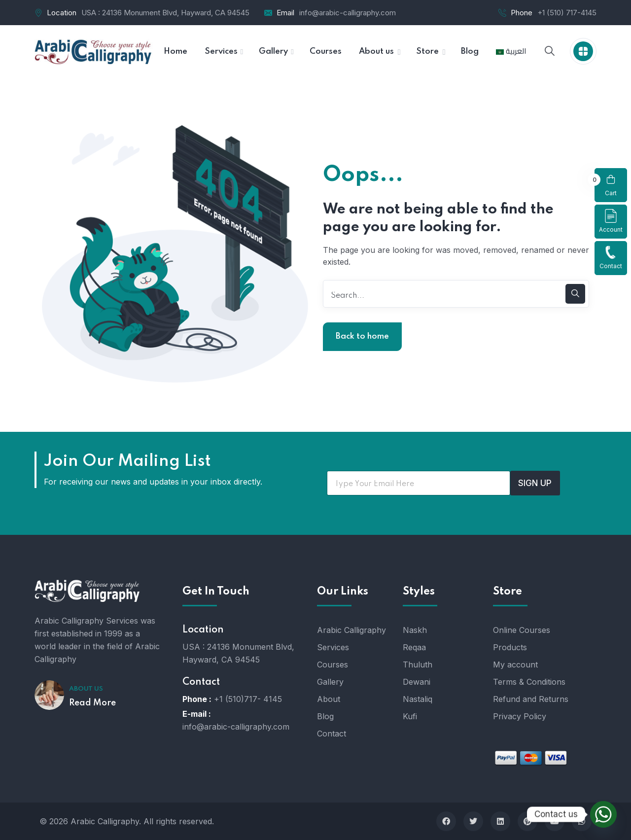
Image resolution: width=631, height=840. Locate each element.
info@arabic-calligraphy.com (348, 13)
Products (510, 647)
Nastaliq (418, 699)
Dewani (417, 682)
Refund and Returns (531, 699)
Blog (325, 716)
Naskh (415, 630)
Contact (611, 258)
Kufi (410, 716)
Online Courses (522, 630)
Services (333, 647)
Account (611, 221)
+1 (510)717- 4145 (248, 699)
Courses (333, 665)
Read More (92, 703)
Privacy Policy (520, 716)
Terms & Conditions (529, 682)
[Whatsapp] (603, 814)
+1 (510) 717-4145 (567, 13)
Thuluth (418, 665)
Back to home (362, 336)
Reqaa (414, 647)
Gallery (330, 682)
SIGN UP (535, 483)
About (329, 699)
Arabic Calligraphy (351, 630)
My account (515, 665)
